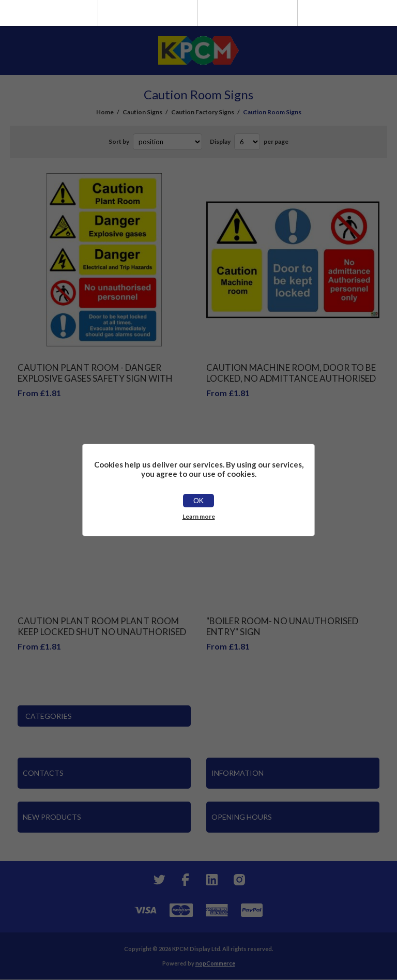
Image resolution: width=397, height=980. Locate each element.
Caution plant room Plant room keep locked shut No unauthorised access (102, 632)
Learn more (199, 516)
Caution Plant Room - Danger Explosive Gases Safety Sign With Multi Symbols (95, 378)
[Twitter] (158, 880)
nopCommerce (215, 963)
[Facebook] (185, 880)
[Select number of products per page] (247, 142)
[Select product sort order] (167, 142)
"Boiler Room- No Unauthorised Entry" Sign (282, 626)
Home (105, 112)
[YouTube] (212, 880)
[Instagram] (239, 880)
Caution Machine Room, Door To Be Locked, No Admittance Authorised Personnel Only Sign (291, 378)
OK (198, 501)
